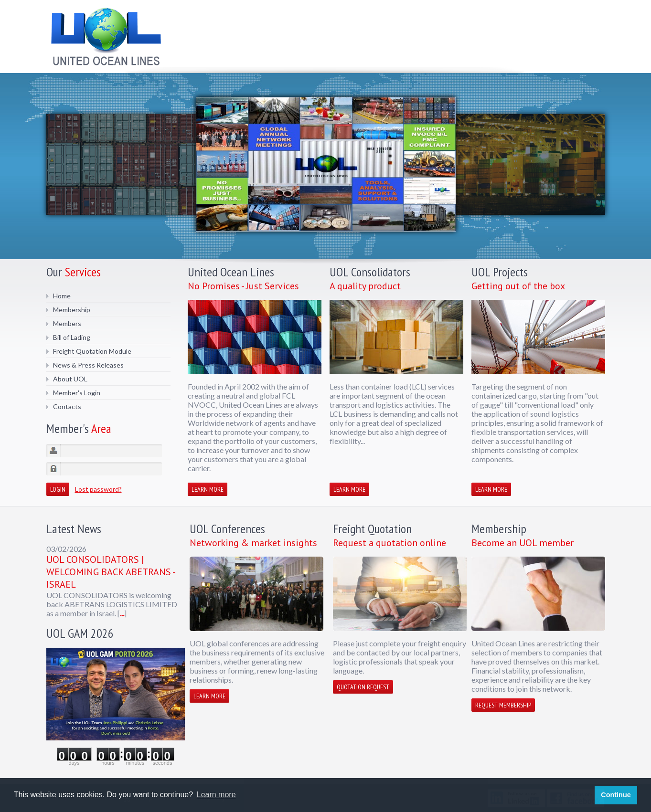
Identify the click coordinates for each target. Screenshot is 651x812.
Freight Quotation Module (92, 351)
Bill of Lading (72, 337)
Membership (72, 310)
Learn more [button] (216, 795)
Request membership (503, 705)
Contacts (67, 406)
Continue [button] (616, 795)
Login (58, 489)
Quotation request (363, 687)
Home (62, 296)
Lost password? (98, 489)
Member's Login (77, 393)
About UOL (70, 379)
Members (67, 323)
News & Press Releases (88, 365)
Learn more (208, 489)
